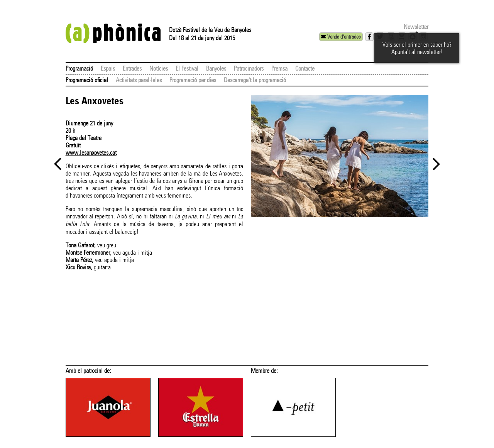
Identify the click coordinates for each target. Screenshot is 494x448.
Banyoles (216, 68)
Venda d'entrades (344, 37)
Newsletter (416, 27)
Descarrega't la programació (255, 80)
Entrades (132, 68)
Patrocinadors (249, 68)
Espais (108, 68)
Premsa (279, 68)
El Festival (187, 68)
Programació (79, 68)
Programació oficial (87, 80)
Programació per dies (193, 80)
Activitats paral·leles (139, 80)
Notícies (159, 68)
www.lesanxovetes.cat (91, 153)
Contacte (305, 68)
